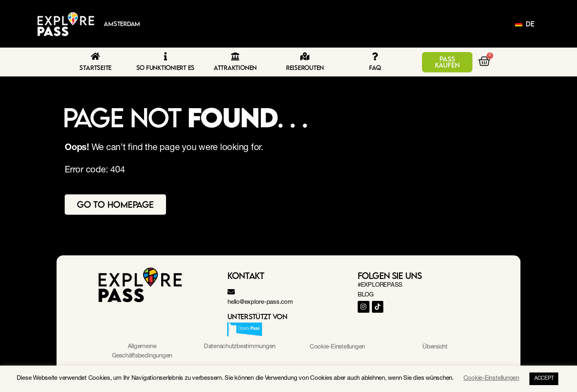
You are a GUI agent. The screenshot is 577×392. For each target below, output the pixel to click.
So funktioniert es (166, 68)
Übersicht (435, 347)
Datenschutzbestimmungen (240, 347)
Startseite (95, 68)
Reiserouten (305, 68)
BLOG (366, 295)
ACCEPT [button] (544, 379)
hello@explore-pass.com (260, 302)
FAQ (375, 68)
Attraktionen (235, 68)
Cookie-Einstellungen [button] (337, 347)
